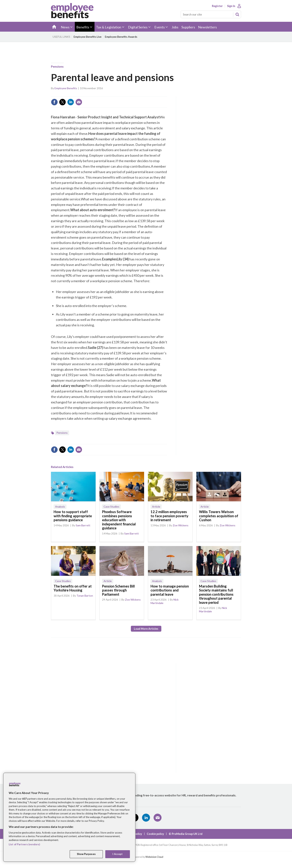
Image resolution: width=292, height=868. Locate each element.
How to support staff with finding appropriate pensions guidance (73, 516)
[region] (69, 817)
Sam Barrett (83, 525)
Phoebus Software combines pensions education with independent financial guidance (119, 520)
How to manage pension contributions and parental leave (170, 590)
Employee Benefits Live (88, 37)
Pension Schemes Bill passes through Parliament (118, 590)
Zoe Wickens (181, 525)
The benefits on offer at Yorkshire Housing (73, 588)
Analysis (60, 507)
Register (217, 6)
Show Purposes (86, 854)
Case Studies (111, 507)
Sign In (231, 6)
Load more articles (146, 629)
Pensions (57, 66)
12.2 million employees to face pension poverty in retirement (169, 516)
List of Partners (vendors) (24, 844)
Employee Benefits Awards (121, 37)
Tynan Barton (85, 596)
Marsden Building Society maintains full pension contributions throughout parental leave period (216, 594)
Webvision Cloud (154, 857)
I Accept (118, 854)
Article (156, 507)
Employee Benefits (66, 88)
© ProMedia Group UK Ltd (186, 834)
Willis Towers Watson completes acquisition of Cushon (219, 516)
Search (237, 14)
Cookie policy (155, 834)
